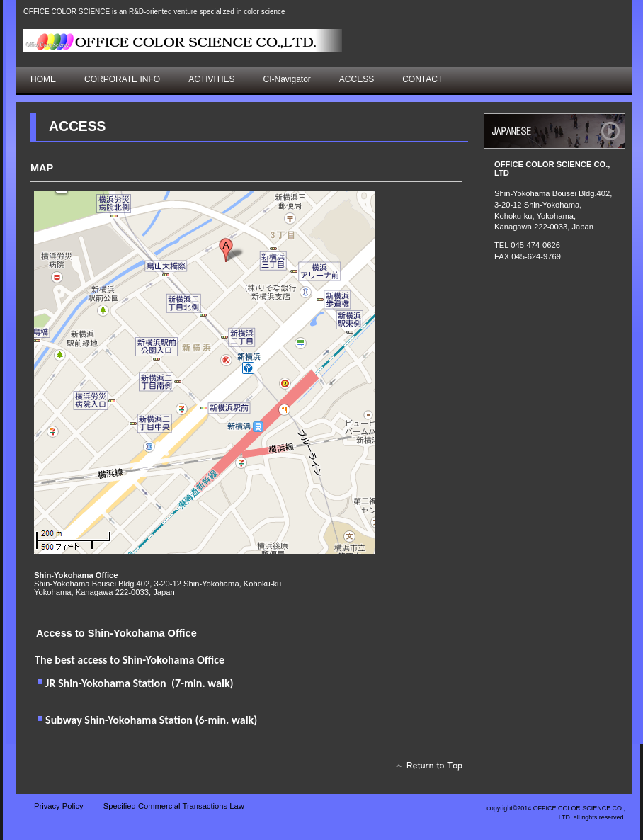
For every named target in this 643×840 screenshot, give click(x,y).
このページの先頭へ (425, 769)
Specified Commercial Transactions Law (174, 806)
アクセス (554, 131)
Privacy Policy (59, 806)
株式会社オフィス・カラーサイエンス (183, 41)
